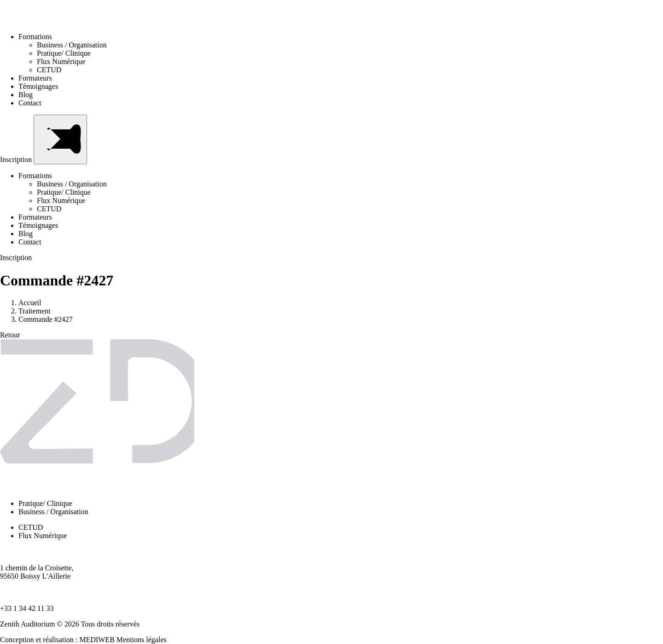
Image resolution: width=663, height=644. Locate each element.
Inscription (17, 160)
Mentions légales (142, 640)
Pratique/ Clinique (64, 53)
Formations (38, 37)
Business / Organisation (72, 45)
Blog (26, 95)
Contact (30, 103)
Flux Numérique (61, 61)
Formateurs (35, 78)
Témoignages (38, 86)
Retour (10, 335)
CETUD (49, 70)
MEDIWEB (97, 640)
